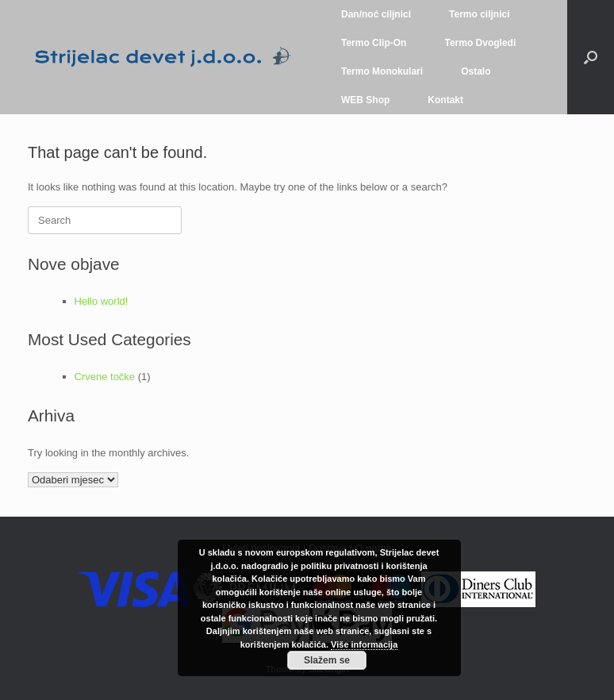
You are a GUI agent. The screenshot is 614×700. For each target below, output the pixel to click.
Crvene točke (105, 377)
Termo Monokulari (382, 71)
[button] (591, 57)
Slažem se (327, 660)
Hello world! (102, 301)
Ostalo (476, 71)
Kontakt (445, 100)
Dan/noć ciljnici (376, 14)
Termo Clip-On (374, 43)
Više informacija (364, 644)
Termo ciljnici (479, 14)
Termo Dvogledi (480, 43)
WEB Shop (365, 100)
